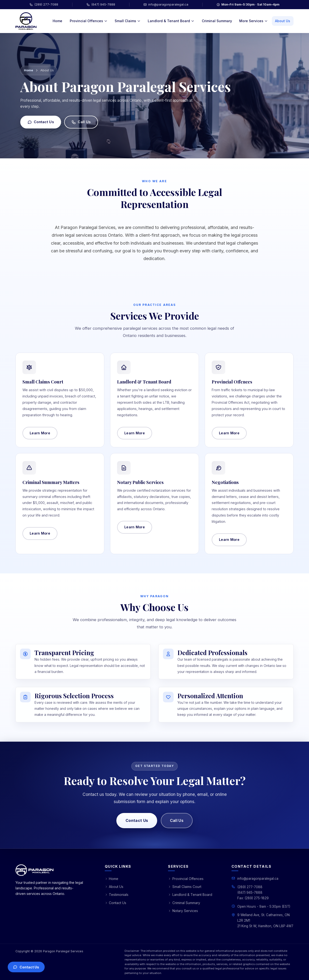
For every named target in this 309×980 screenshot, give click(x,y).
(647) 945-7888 (101, 4)
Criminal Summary (217, 21)
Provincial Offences (89, 21)
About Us (283, 21)
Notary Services (183, 911)
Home (57, 21)
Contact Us (41, 122)
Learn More (135, 435)
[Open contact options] (26, 967)
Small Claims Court (185, 887)
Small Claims (128, 21)
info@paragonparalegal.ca (166, 4)
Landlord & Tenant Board (171, 21)
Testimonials (117, 895)
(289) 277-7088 (44, 4)
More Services (253, 21)
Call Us (81, 122)
